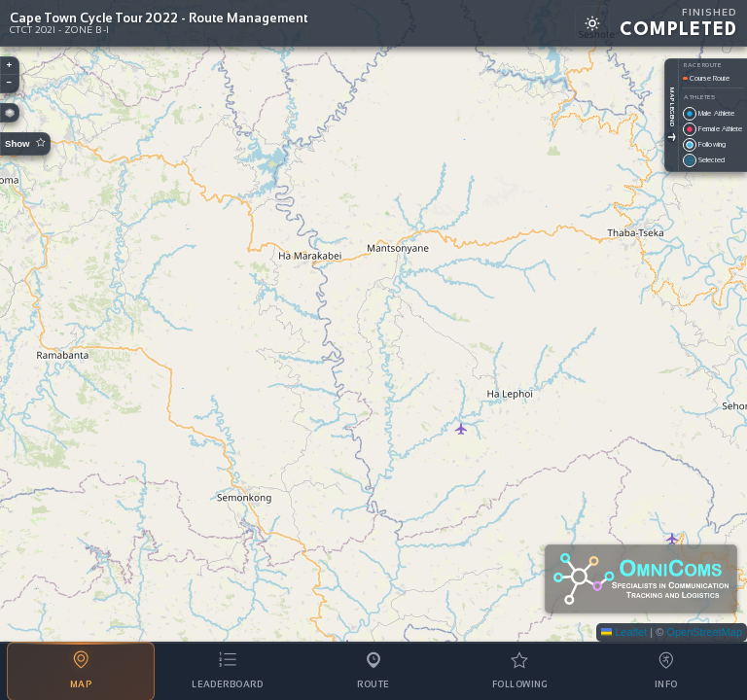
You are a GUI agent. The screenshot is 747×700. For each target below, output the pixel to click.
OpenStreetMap (704, 632)
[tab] (81, 671)
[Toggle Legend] (672, 138)
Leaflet (624, 632)
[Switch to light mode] (592, 23)
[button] (10, 66)
